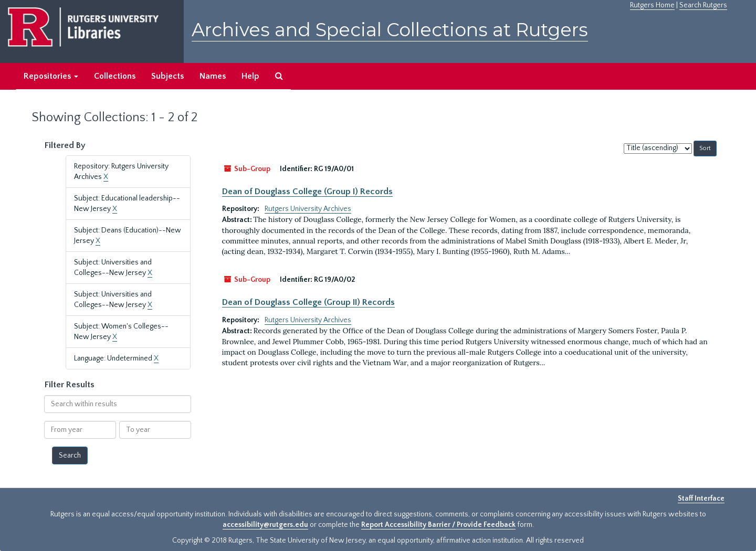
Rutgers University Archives (308, 209)
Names (213, 76)
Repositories (51, 76)
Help (250, 76)
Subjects (167, 76)
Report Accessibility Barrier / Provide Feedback (438, 525)
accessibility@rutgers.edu (265, 525)
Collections (115, 76)
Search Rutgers (703, 5)
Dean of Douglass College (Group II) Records (308, 302)
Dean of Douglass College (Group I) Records (307, 192)
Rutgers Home (652, 5)
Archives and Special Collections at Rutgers (390, 30)
